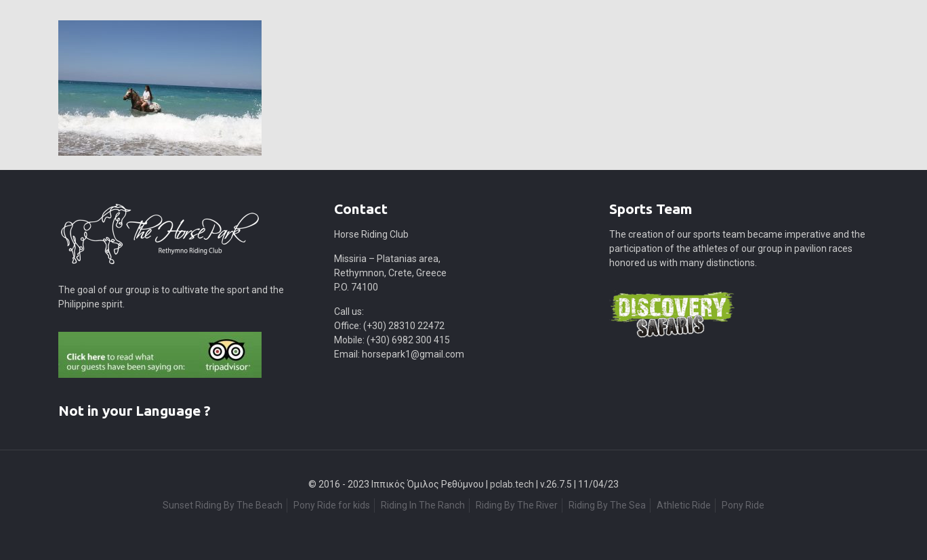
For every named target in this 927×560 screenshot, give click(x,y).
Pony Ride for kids (332, 505)
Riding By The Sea (607, 505)
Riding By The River (517, 505)
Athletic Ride (684, 505)
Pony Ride (743, 505)
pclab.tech (512, 484)
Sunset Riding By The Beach (223, 505)
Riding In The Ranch (423, 505)
